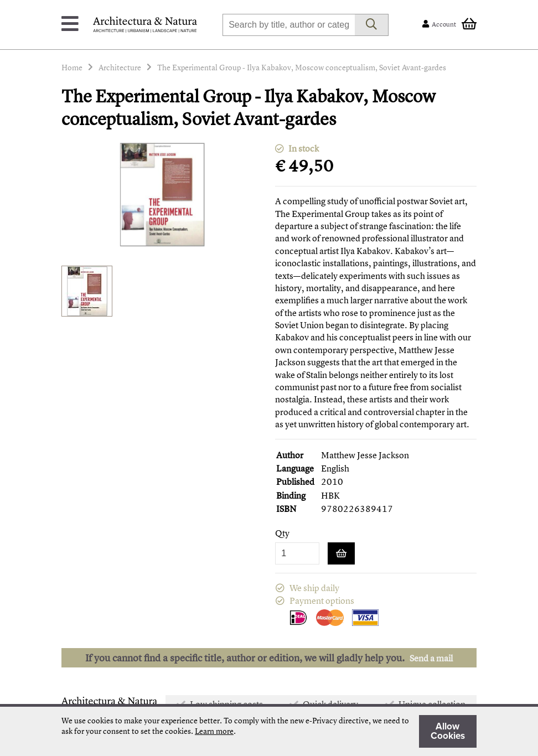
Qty (282, 533)
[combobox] (289, 25)
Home (72, 67)
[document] (269, 731)
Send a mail (431, 658)
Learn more (214, 731)
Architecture (120, 67)
